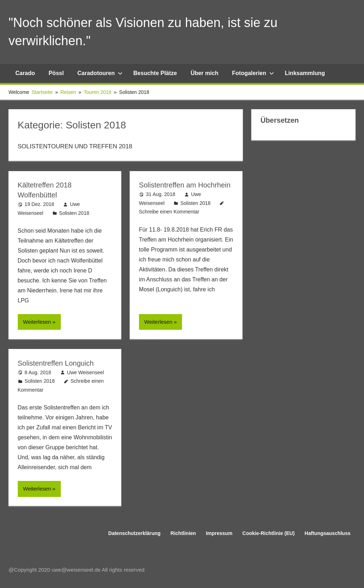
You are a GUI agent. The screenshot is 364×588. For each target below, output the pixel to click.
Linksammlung (305, 73)
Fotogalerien (253, 73)
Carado (25, 73)
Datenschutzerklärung (135, 533)
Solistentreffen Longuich (56, 363)
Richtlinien (183, 533)
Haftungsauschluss (328, 533)
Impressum (219, 533)
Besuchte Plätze (155, 73)
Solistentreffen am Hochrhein (185, 185)
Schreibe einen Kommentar (169, 212)
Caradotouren (100, 73)
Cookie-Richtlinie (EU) (269, 533)
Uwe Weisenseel (85, 372)
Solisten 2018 (74, 213)
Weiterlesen (37, 322)
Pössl (56, 73)
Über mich (204, 73)
